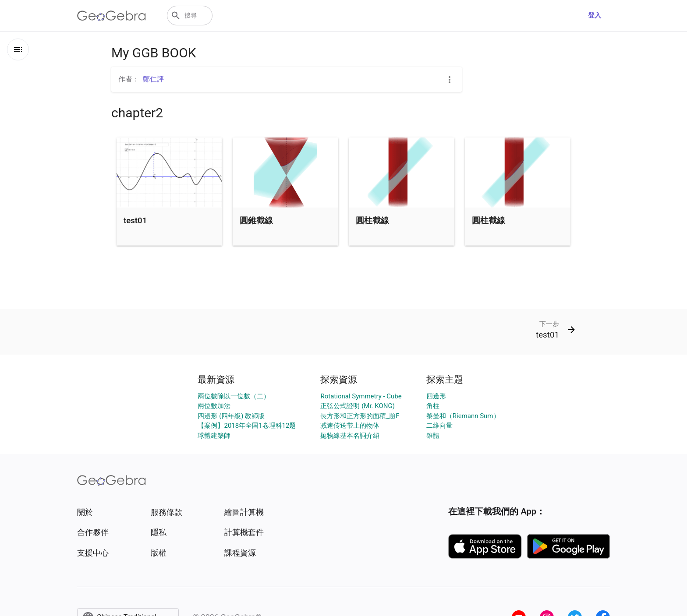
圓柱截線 (372, 221)
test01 (135, 221)
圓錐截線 (256, 221)
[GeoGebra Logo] (112, 16)
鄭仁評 (153, 79)
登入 (595, 15)
